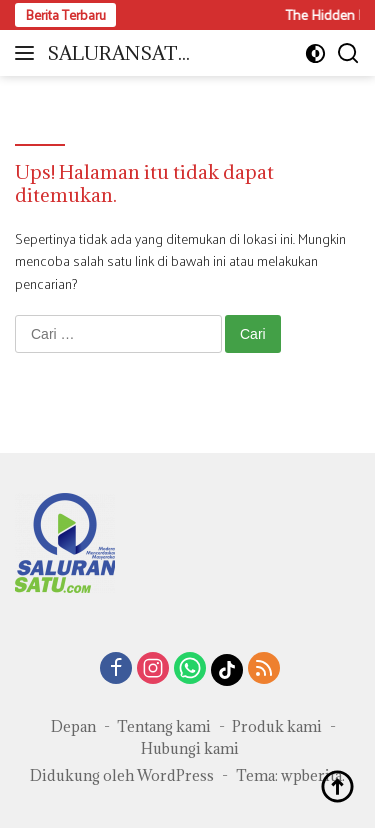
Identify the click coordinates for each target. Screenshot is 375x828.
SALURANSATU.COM (122, 54)
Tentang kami (164, 726)
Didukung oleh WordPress (122, 775)
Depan (73, 726)
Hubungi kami (190, 748)
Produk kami (277, 726)
